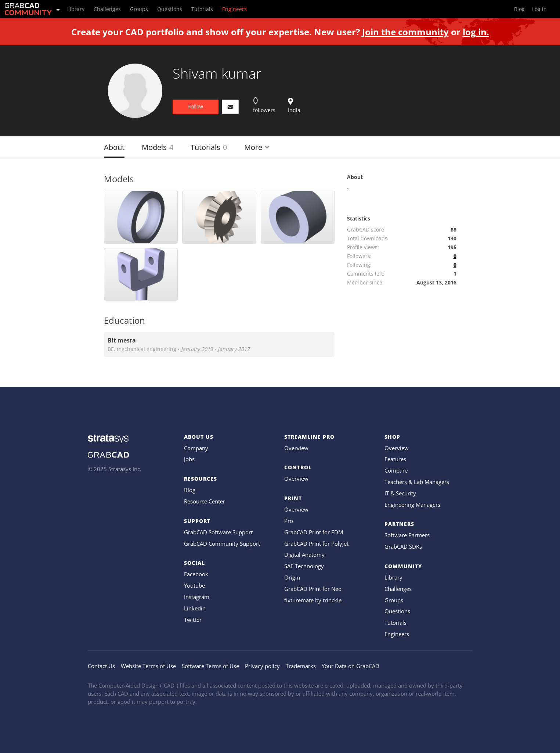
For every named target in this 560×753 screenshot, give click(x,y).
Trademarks (301, 666)
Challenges (398, 589)
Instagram (197, 597)
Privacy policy (262, 666)
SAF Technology (304, 566)
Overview (296, 448)
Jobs (189, 459)
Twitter (193, 620)
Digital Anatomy (304, 555)
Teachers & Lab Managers (417, 482)
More (257, 147)
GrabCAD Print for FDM (314, 532)
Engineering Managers (412, 505)
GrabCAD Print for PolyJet (316, 544)
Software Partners (407, 535)
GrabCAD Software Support (218, 532)
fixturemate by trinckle (313, 600)
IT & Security (400, 493)
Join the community (405, 32)
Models (158, 147)
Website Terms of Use (148, 666)
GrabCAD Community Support (222, 544)
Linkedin (195, 608)
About (114, 147)
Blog (190, 490)
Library (393, 577)
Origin (292, 577)
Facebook (196, 574)
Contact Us (101, 666)
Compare (396, 470)
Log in (539, 9)
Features (395, 459)
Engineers (397, 634)
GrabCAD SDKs (403, 546)
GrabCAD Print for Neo (313, 589)
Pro (289, 521)
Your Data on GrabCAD (351, 666)
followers (264, 104)
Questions (397, 611)
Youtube (194, 585)
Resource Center (205, 501)
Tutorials (209, 147)
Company (196, 448)
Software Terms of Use (210, 666)
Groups (394, 600)
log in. (476, 32)
